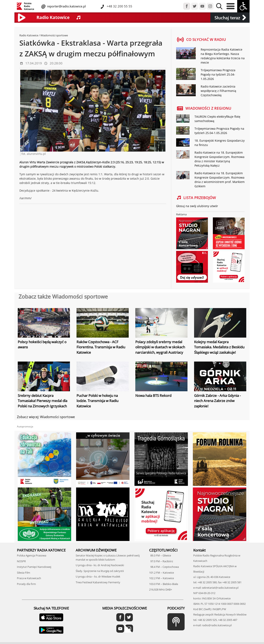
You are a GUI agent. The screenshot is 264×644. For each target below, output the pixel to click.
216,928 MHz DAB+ (161, 589)
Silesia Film (24, 573)
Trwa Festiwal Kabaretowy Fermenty (98, 582)
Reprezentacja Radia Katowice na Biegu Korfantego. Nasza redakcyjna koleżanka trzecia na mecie (223, 56)
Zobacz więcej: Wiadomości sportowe (46, 417)
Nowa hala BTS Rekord (153, 396)
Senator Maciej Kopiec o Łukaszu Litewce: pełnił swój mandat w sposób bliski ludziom (108, 557)
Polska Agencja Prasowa (32, 555)
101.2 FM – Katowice (161, 573)
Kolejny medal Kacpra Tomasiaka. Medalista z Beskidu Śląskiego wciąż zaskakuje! (219, 347)
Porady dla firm (26, 584)
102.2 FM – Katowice (161, 578)
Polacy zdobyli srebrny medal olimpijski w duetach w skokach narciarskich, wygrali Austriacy (160, 347)
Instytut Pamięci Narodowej (34, 567)
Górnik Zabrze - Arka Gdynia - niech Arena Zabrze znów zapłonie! (217, 401)
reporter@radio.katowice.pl (66, 6)
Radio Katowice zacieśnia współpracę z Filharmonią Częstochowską (218, 91)
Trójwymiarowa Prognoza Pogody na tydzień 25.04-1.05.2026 (218, 74)
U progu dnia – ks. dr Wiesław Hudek (98, 576)
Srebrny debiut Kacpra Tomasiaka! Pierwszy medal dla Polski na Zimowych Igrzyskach (42, 401)
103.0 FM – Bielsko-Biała (164, 584)
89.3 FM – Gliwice (160, 555)
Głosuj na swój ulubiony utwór (197, 206)
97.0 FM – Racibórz (161, 561)
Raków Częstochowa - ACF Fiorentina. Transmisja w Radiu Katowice (101, 347)
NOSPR (21, 561)
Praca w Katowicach (29, 578)
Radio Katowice (29, 35)
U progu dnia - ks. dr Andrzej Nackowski (100, 565)
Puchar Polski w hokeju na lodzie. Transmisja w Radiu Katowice (97, 401)
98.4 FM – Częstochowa (164, 567)
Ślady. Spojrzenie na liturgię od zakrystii (100, 571)
